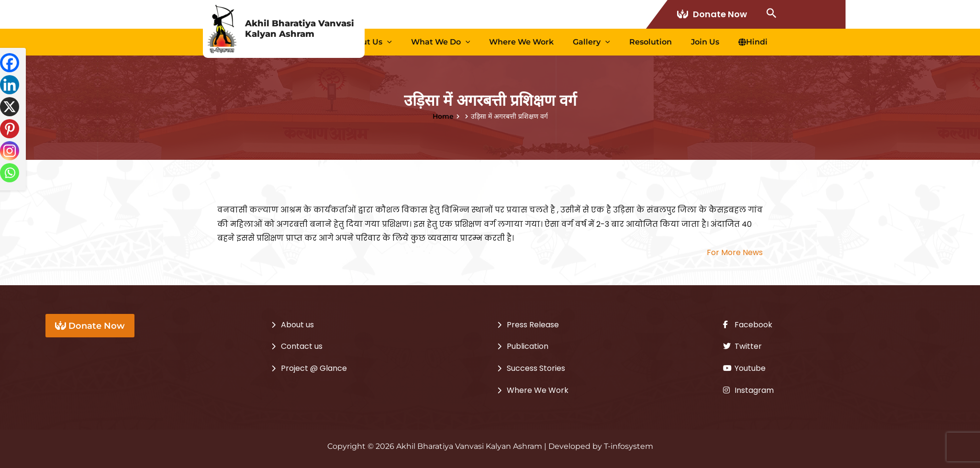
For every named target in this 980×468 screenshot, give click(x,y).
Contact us (302, 346)
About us (431, 42)
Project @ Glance (314, 368)
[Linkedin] (10, 85)
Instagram (748, 390)
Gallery (625, 42)
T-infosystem (629, 446)
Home (443, 116)
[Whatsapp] (10, 173)
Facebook (748, 325)
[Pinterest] (10, 129)
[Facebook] (10, 63)
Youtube (744, 368)
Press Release (533, 325)
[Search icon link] (772, 14)
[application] (449, 42)
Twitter (742, 346)
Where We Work (564, 42)
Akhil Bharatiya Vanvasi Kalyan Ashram (300, 29)
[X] (10, 107)
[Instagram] (10, 151)
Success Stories (536, 368)
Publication (528, 346)
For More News (735, 252)
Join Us (719, 42)
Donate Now (713, 14)
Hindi (758, 42)
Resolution (674, 42)
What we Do (493, 42)
